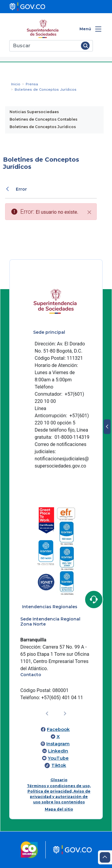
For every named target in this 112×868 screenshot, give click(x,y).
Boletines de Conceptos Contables (43, 119)
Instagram (58, 744)
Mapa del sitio (59, 809)
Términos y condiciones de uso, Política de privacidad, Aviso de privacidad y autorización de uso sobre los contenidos (59, 794)
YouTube (58, 758)
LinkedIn (58, 751)
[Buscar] (44, 46)
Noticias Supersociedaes (34, 112)
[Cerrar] (89, 212)
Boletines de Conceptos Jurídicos (43, 127)
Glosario (59, 780)
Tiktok (59, 765)
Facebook (58, 729)
